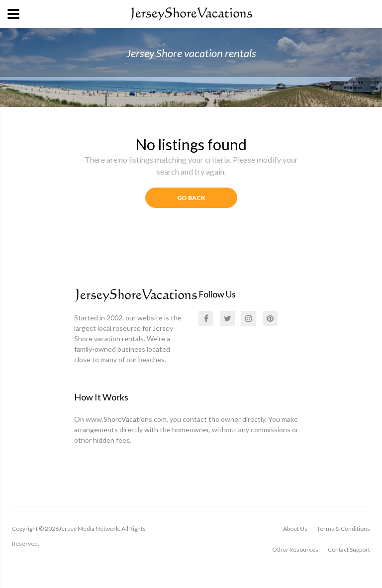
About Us (295, 529)
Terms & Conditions (343, 529)
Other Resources (295, 549)
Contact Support (349, 549)
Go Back (191, 198)
